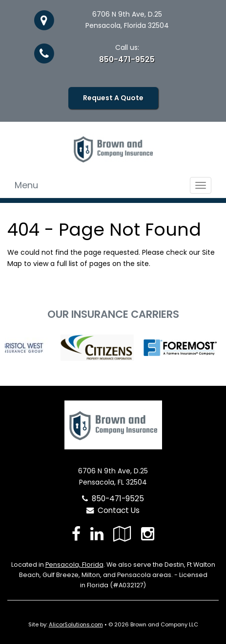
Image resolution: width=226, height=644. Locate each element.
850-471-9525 (127, 59)
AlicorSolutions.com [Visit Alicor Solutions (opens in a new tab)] (76, 624)
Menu (26, 185)
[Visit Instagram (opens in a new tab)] (148, 534)
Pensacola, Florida (74, 565)
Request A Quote (113, 98)
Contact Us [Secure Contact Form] (113, 510)
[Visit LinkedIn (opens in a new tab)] (97, 534)
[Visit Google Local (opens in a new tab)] (122, 534)
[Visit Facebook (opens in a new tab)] (76, 534)
